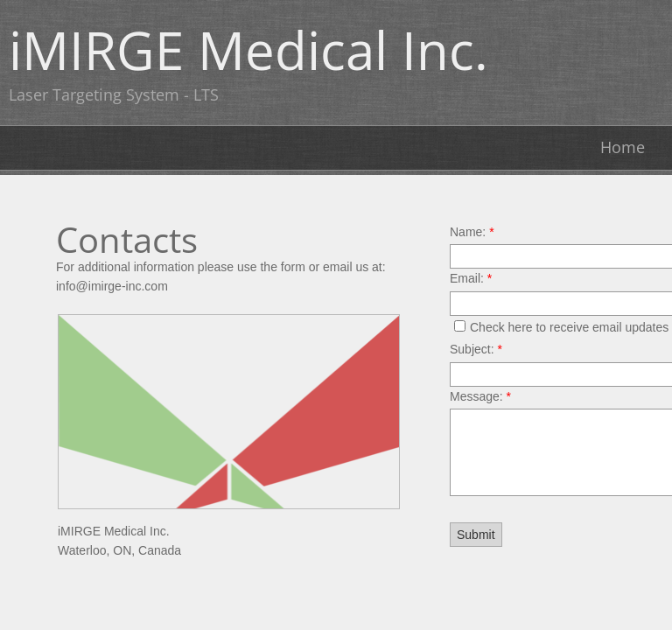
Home (623, 147)
